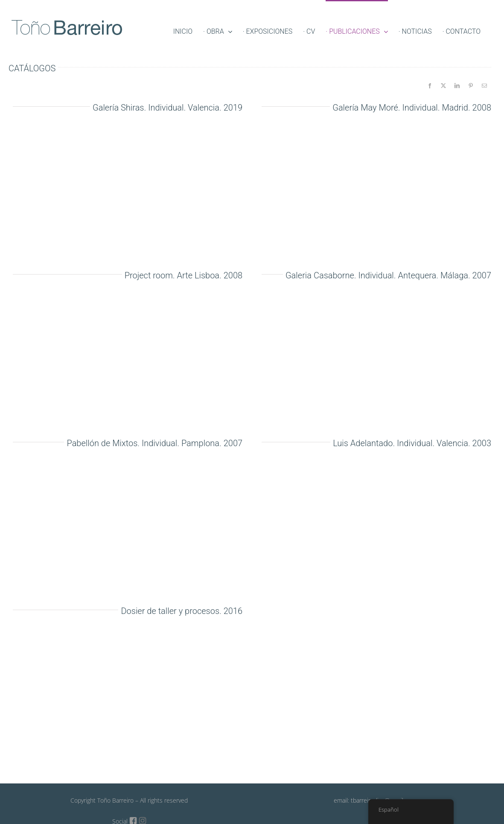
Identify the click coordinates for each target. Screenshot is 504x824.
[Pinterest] (471, 86)
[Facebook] (430, 86)
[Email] (484, 86)
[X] (443, 86)
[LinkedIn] (457, 86)
